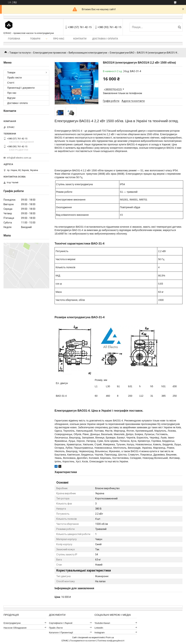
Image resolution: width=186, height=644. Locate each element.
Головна (14, 39)
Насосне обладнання (15, 628)
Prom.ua (110, 638)
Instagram (100, 633)
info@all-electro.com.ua (19, 158)
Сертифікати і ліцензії (61, 623)
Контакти (80, 39)
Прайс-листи (14, 78)
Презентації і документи (21, 88)
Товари (35, 39)
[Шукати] (179, 27)
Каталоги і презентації (61, 633)
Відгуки (11, 98)
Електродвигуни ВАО (122, 53)
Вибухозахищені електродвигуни (88, 53)
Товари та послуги (20, 53)
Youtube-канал (102, 623)
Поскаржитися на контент (83, 641)
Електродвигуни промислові (50, 53)
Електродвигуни (12, 623)
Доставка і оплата (105, 39)
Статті (11, 83)
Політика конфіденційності (111, 641)
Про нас (59, 39)
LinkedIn (99, 628)
